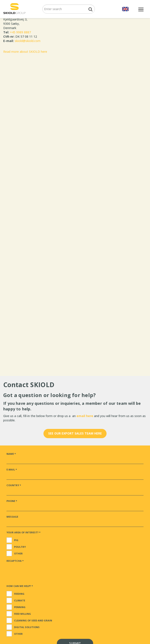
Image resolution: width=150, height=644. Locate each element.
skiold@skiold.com (28, 41)
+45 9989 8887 (20, 32)
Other (18, 553)
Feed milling (22, 614)
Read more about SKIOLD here (25, 52)
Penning (20, 607)
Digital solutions (27, 627)
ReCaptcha (15, 561)
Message (12, 517)
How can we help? (20, 586)
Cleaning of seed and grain (33, 620)
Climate (20, 600)
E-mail (12, 469)
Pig (16, 540)
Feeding (19, 594)
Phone (12, 501)
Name (11, 454)
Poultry (20, 547)
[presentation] (39, 572)
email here (85, 416)
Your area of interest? (23, 532)
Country (14, 485)
